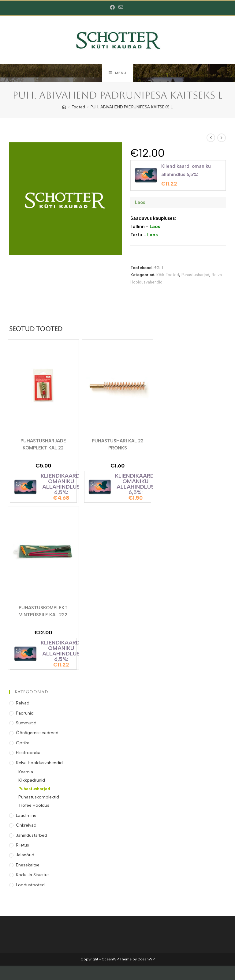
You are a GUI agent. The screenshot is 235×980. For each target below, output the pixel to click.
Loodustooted (30, 886)
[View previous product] (211, 138)
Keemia (26, 773)
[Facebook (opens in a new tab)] (113, 8)
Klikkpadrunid (32, 781)
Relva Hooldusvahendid (39, 763)
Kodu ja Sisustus (33, 875)
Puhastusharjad (195, 276)
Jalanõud (25, 856)
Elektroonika (28, 753)
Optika (23, 743)
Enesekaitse (28, 866)
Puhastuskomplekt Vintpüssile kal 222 (43, 611)
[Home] (64, 108)
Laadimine (26, 816)
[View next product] (222, 138)
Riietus (22, 846)
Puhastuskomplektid (39, 798)
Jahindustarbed (32, 836)
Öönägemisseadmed (37, 734)
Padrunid (25, 714)
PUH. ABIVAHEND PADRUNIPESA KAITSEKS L (132, 108)
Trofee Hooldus (34, 806)
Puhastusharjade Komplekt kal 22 (43, 445)
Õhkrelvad (26, 826)
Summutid (26, 724)
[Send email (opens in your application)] (121, 8)
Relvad (23, 704)
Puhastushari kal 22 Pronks (118, 445)
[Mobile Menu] (117, 73)
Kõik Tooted (168, 276)
